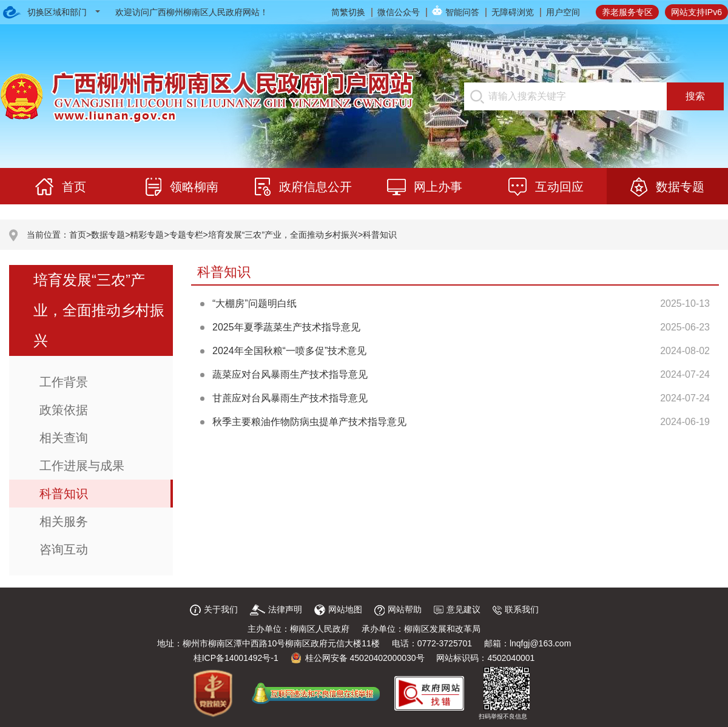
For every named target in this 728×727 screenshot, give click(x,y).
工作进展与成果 (82, 466)
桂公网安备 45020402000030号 (358, 658)
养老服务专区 (627, 12)
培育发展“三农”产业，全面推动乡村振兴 (283, 235)
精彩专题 (147, 235)
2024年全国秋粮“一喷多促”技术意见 (289, 351)
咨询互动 (64, 549)
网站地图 (338, 609)
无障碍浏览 (513, 12)
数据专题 (108, 235)
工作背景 (64, 382)
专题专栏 (186, 235)
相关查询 (64, 438)
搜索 (695, 96)
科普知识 (380, 235)
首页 (78, 235)
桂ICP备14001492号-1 (236, 658)
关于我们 (214, 609)
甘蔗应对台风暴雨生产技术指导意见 (290, 398)
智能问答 (462, 12)
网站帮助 (398, 609)
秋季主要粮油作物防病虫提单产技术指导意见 (309, 422)
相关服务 (64, 521)
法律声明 (276, 609)
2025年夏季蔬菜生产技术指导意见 (286, 327)
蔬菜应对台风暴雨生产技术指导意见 (290, 374)
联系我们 (516, 609)
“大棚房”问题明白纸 (254, 303)
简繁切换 (348, 12)
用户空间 (563, 12)
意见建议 (457, 609)
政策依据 (64, 410)
